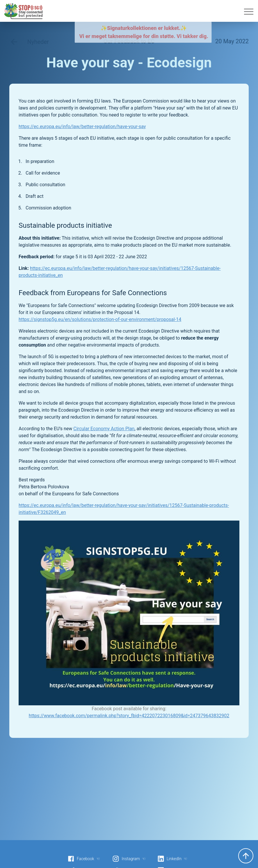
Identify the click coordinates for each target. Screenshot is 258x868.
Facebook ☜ (84, 859)
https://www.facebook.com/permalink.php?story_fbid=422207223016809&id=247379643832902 (129, 716)
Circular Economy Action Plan (104, 429)
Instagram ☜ (129, 859)
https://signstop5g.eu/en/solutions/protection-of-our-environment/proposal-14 (100, 319)
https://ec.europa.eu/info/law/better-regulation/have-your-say (82, 127)
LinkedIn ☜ (172, 859)
